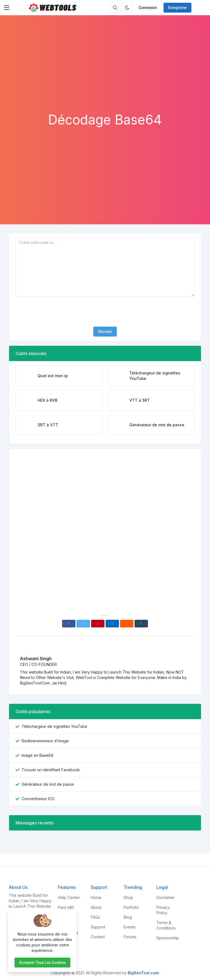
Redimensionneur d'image (45, 741)
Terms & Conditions (166, 925)
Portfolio (131, 907)
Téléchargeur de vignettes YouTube (54, 726)
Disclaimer (166, 897)
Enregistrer (178, 8)
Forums (130, 937)
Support (98, 927)
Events (130, 927)
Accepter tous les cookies (42, 963)
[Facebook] (69, 624)
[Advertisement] (105, 71)
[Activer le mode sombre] (127, 8)
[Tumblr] (141, 624)
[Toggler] (7, 8)
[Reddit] (127, 624)
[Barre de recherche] (115, 8)
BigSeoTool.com (143, 973)
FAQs (95, 917)
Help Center (69, 897)
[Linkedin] (112, 624)
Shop (128, 897)
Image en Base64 (37, 755)
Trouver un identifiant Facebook (51, 770)
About (96, 907)
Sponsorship (168, 938)
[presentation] (105, 312)
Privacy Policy (163, 910)
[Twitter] (83, 624)
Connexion (148, 8)
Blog (128, 917)
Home (96, 897)
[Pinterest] (98, 624)
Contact (98, 937)
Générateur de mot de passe (48, 784)
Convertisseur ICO (38, 799)
